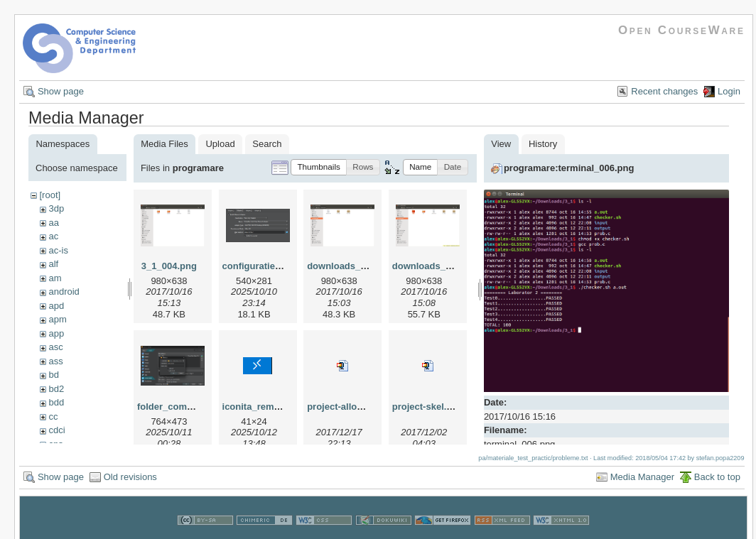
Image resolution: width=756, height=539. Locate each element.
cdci (56, 430)
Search (267, 144)
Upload (220, 144)
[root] (50, 195)
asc (55, 347)
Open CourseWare (682, 30)
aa (53, 223)
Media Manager (642, 475)
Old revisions (130, 475)
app (56, 333)
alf (53, 264)
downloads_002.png (436, 266)
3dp (56, 208)
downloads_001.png (351, 266)
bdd (56, 402)
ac (53, 236)
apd (56, 306)
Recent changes (664, 91)
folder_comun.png (177, 407)
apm (57, 319)
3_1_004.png (169, 266)
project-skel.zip (426, 407)
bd (53, 375)
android (64, 292)
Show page (61, 91)
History (543, 144)
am (55, 278)
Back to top (717, 475)
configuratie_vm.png (268, 266)
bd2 (56, 389)
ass (55, 361)
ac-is (58, 250)
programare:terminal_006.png (569, 168)
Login (729, 91)
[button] (319, 167)
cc (53, 416)
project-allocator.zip (351, 407)
